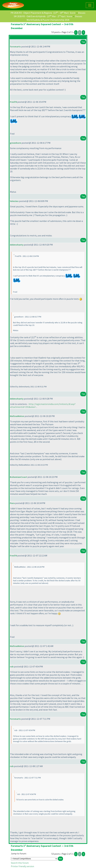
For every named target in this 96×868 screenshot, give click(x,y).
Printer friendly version (22, 866)
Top (83, 42)
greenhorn (15, 143)
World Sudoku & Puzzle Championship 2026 (48, 20)
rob (12, 667)
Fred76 (13, 102)
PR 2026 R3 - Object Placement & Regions (31, 13)
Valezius (14, 201)
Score (73, 13)
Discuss (82, 13)
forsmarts (15, 46)
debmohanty (17, 245)
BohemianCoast (18, 477)
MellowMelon (17, 416)
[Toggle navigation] (90, 5)
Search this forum (20, 863)
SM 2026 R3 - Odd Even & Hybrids (30, 16)
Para (12, 503)
